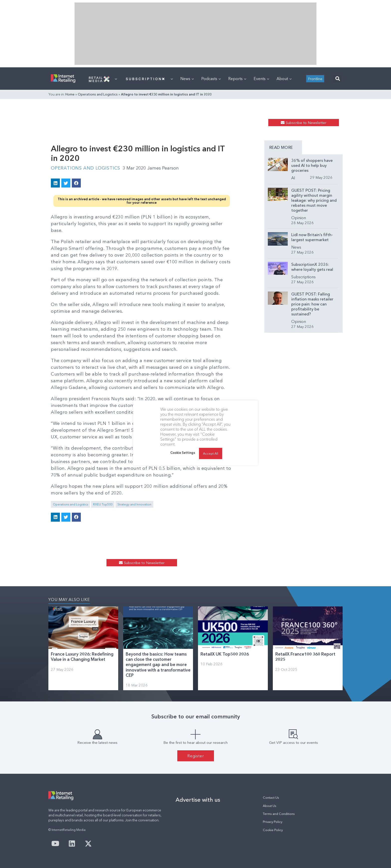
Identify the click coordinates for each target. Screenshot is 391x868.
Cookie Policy (273, 830)
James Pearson (163, 168)
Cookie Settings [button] (183, 453)
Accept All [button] (211, 453)
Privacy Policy (273, 822)
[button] (338, 79)
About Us (270, 806)
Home (70, 94)
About (284, 79)
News (187, 79)
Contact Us (271, 798)
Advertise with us (198, 800)
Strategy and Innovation (134, 504)
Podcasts (211, 79)
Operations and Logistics (98, 94)
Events (261, 79)
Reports (237, 79)
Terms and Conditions (279, 814)
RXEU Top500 (103, 504)
